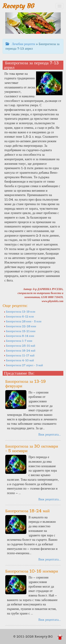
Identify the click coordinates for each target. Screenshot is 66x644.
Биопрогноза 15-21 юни (20, 331)
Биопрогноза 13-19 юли (20, 312)
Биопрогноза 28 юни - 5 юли (23, 321)
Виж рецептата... (50, 434)
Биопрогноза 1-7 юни (18, 341)
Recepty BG (18, 6)
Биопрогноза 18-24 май (20, 350)
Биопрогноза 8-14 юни (19, 336)
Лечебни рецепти (20, 44)
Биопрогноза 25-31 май (20, 346)
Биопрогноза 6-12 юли (19, 316)
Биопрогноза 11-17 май (19, 355)
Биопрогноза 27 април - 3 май (23, 365)
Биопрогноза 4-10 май (19, 360)
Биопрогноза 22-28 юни (20, 326)
